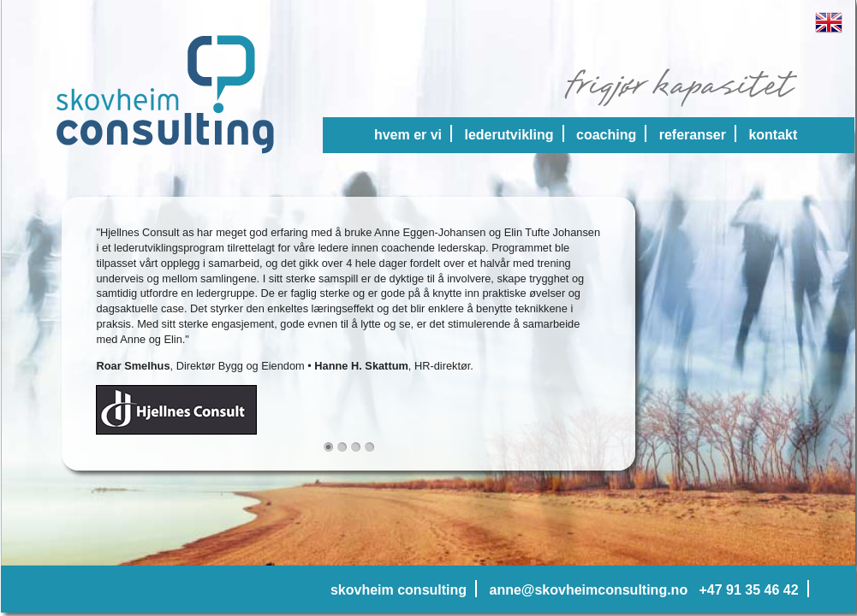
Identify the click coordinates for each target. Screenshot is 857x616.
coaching (606, 135)
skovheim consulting (399, 590)
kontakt (773, 135)
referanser (693, 135)
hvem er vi (408, 135)
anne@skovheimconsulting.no (589, 590)
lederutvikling (509, 135)
